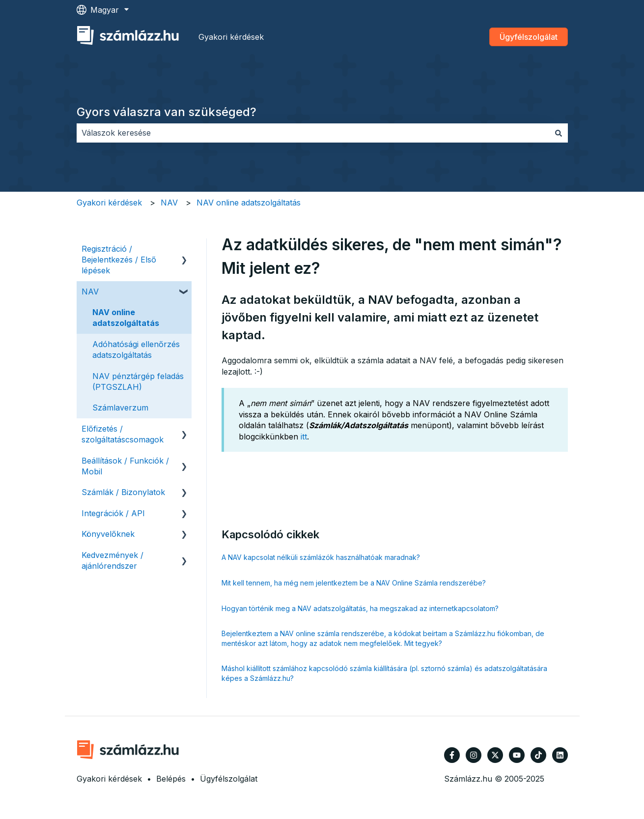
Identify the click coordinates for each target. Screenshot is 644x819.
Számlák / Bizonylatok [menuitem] (123, 492)
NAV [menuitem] (90, 292)
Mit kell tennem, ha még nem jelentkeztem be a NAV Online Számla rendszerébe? (354, 583)
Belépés (171, 779)
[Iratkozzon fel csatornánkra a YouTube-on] (517, 755)
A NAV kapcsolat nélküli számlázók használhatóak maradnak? (321, 557)
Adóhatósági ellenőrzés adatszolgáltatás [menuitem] (136, 350)
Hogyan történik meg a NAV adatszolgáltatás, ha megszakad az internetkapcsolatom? (360, 608)
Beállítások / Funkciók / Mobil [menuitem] (125, 466)
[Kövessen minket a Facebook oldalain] (452, 755)
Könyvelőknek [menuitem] (108, 534)
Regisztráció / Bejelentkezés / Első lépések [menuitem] (119, 260)
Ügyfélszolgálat (529, 37)
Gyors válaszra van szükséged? (167, 112)
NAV (169, 203)
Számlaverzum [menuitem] (120, 408)
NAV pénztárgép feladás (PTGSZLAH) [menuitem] (138, 381)
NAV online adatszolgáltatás (249, 203)
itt (304, 437)
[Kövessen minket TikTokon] (538, 755)
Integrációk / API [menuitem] (113, 513)
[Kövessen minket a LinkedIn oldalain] (560, 755)
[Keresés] (559, 133)
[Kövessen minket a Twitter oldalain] (495, 755)
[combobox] (313, 133)
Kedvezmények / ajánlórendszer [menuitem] (112, 560)
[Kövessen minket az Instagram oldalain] (474, 755)
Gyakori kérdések (231, 37)
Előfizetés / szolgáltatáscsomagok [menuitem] (123, 434)
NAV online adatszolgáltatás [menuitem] (126, 318)
